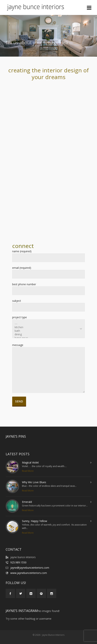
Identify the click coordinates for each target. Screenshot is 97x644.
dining (48, 334)
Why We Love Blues (34, 482)
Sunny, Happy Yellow (35, 521)
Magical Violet (30, 462)
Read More (28, 471)
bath (48, 331)
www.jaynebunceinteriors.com (29, 573)
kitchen (48, 327)
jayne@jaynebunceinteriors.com (30, 568)
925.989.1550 (18, 562)
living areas (48, 338)
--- (48, 324)
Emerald (27, 502)
